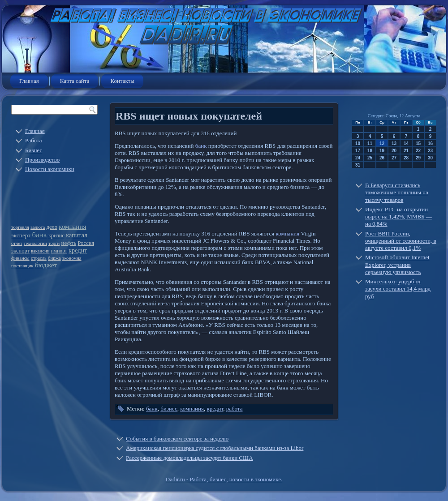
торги (54, 243)
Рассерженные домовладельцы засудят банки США (190, 458)
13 (394, 143)
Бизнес (34, 150)
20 (394, 151)
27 (394, 158)
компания (72, 227)
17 (358, 151)
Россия (86, 243)
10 (358, 143)
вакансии (40, 251)
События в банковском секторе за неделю (177, 439)
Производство (42, 160)
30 (430, 158)
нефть (69, 243)
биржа (54, 258)
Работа (34, 140)
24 (358, 158)
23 (430, 151)
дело (52, 227)
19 (382, 151)
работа (235, 409)
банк (39, 235)
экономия (72, 258)
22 (418, 151)
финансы (20, 258)
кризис (56, 236)
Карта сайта (75, 81)
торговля (20, 227)
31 (358, 165)
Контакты (122, 81)
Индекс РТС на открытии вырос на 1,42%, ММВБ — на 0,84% (398, 217)
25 (370, 158)
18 (370, 151)
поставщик (22, 266)
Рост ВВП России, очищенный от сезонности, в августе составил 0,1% (401, 241)
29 (418, 158)
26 (382, 158)
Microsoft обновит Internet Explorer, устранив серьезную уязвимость (397, 265)
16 (430, 143)
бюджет (46, 265)
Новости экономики (50, 169)
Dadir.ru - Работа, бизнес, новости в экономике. (224, 479)
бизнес (169, 409)
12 (382, 143)
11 (370, 143)
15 (418, 143)
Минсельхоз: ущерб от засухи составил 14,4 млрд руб (398, 289)
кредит (78, 250)
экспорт (20, 251)
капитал (77, 235)
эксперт (21, 235)
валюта (38, 227)
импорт (59, 251)
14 (406, 143)
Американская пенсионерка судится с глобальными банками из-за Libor (215, 448)
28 (406, 158)
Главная (29, 81)
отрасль (39, 258)
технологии (35, 243)
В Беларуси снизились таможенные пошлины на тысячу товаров (397, 193)
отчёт (17, 243)
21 (406, 151)
